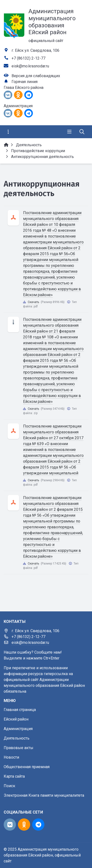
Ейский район (16, 719)
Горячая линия (25, 82)
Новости (11, 757)
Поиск (9, 786)
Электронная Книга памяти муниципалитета (44, 795)
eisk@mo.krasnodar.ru (30, 66)
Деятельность (17, 738)
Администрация (18, 729)
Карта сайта (14, 776)
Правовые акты (19, 748)
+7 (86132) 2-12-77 (28, 58)
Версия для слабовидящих (36, 76)
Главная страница (20, 710)
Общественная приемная (27, 767)
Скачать (33, 302)
